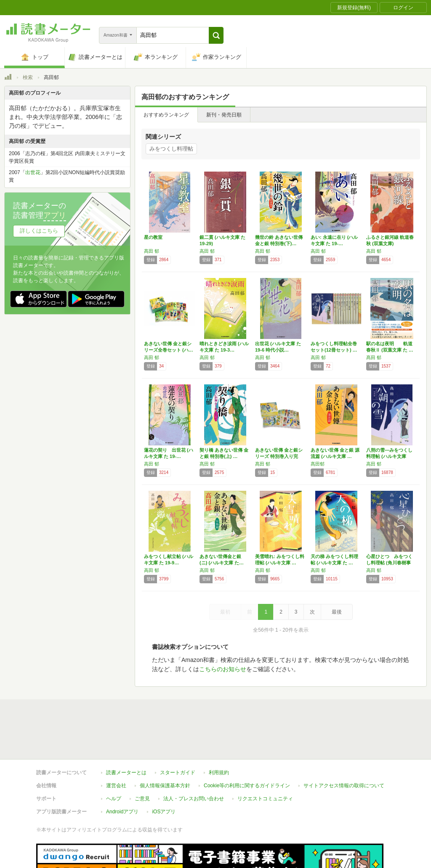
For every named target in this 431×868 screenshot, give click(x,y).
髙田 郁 (152, 251)
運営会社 (116, 747)
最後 (337, 612)
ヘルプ (114, 760)
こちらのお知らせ (223, 669)
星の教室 (153, 237)
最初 (225, 612)
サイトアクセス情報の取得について (344, 747)
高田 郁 (207, 251)
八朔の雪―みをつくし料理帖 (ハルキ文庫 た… (389, 456)
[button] (216, 35)
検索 (28, 77)
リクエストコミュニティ (265, 760)
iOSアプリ (164, 773)
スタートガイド (178, 734)
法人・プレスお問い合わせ (194, 760)
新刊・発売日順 (224, 115)
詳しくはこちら (39, 231)
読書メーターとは (126, 734)
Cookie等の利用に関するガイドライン (247, 747)
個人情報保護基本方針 (165, 747)
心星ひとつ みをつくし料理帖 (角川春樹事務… (389, 563)
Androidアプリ (122, 773)
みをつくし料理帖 (171, 149)
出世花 (33, 172)
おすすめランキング (166, 115)
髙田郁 (318, 464)
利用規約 (219, 734)
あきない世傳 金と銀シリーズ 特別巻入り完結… (279, 456)
